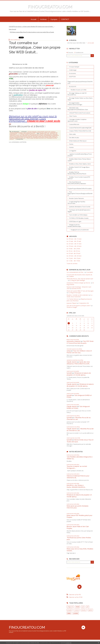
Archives (43, 19)
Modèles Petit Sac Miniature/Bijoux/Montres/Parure (77, 173)
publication (13, 134)
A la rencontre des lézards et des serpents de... (80, 275)
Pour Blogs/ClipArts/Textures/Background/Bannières (80, 194)
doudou (84, 610)
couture (77, 610)
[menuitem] (33, 19)
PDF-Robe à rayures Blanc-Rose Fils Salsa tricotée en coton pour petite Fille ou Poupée (32, 32)
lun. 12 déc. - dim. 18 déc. (74, 261)
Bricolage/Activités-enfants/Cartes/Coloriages (75, 104)
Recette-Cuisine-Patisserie (76, 198)
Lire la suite (91, 43)
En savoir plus (69, 643)
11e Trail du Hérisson (73, 299)
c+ (19, 134)
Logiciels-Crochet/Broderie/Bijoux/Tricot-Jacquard (80, 155)
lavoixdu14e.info (76, 288)
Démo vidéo (72, 134)
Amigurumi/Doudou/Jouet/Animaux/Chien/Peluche (80, 82)
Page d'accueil (12, 29)
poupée (70, 610)
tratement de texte (52, 138)
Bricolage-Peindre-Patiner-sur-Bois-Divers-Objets (80, 99)
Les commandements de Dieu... (75, 272)
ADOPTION (72, 77)
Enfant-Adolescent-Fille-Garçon (78, 141)
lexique (27, 134)
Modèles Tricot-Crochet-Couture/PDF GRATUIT (79, 178)
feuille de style (42, 138)
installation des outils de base (24, 136)
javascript (52, 134)
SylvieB (69, 373)
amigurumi (70, 607)
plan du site (19, 135)
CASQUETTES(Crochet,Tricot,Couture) (80, 113)
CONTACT (65, 19)
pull (83, 607)
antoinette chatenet (73, 341)
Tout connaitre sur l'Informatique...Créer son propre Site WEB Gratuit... (35, 47)
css (56, 134)
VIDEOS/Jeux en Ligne (75, 221)
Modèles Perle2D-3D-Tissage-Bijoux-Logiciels (79, 168)
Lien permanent (15, 132)
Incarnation (90, 272)
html (48, 134)
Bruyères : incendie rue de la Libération (78, 295)
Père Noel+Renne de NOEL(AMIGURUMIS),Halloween (77, 183)
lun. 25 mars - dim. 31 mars (74, 244)
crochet (76, 613)
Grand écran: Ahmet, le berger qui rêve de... (79, 283)
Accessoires (73, 73)
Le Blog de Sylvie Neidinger (78, 280)
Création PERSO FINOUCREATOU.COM (80, 131)
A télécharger (41, 132)
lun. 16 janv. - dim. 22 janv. (74, 258)
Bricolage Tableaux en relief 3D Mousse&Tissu (77, 94)
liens (30, 134)
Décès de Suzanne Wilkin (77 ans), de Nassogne (80, 291)
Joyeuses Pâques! (72, 303)
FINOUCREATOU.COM (50, 7)
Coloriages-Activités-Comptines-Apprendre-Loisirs (77, 120)
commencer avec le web (36, 135)
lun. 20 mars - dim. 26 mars (74, 256)
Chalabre (71, 276)
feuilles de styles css (38, 134)
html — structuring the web (30, 138)
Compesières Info (84, 303)
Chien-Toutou (73, 116)
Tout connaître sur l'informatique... (79, 215)
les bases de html (19, 137)
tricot (78, 607)
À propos (54, 19)
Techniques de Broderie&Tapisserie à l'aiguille (79, 211)
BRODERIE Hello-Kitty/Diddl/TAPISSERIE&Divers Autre (78, 109)
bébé (69, 613)
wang (69, 351)
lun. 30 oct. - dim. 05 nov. (73, 251)
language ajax (26, 135)
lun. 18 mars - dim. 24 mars (74, 246)
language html (48, 134)
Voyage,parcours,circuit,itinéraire (80, 230)
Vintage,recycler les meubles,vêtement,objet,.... (75, 226)
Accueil (33, 19)
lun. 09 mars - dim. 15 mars (74, 239)
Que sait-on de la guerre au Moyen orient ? (79, 306)
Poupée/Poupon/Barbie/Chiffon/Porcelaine (80, 189)
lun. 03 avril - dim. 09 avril (73, 253)
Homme (71, 147)
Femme (71, 144)
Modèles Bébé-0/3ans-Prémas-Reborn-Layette (79, 160)
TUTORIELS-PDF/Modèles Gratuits (27, 134)
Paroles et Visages (72, 307)
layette (90, 610)
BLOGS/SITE (48, 132)
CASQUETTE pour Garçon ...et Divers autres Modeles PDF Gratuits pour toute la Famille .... (31, 27)
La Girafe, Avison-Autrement (79, 296)
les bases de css (28, 137)
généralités (43, 134)
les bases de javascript (38, 137)
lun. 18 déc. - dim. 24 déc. (74, 249)
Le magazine (73, 151)
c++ (17, 134)
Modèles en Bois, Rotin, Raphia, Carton (80, 164)
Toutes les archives (72, 264)
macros (12, 139)
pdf (87, 607)
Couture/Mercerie (74, 124)
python (22, 134)
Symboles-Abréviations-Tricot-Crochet (80, 207)
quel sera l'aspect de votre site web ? (42, 136)
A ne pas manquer (32, 132)
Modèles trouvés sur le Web (40, 133)
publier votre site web (50, 137)
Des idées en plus (74, 138)
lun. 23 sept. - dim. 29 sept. (74, 241)
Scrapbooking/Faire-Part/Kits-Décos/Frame (77, 203)
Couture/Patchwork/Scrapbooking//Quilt (80, 128)
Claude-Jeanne (72, 362)
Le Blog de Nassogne (75, 293)
